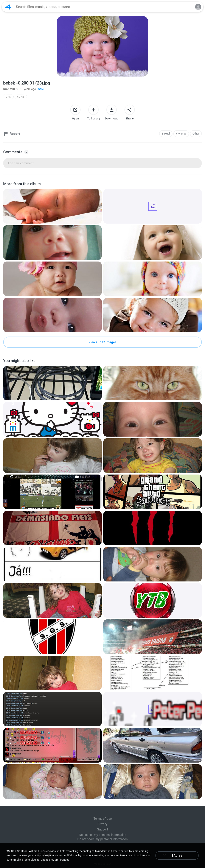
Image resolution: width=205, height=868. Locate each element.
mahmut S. (11, 89)
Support (103, 829)
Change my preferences (55, 860)
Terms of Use (103, 819)
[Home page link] (8, 7)
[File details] (52, 206)
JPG (8, 97)
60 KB (21, 97)
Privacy (102, 824)
